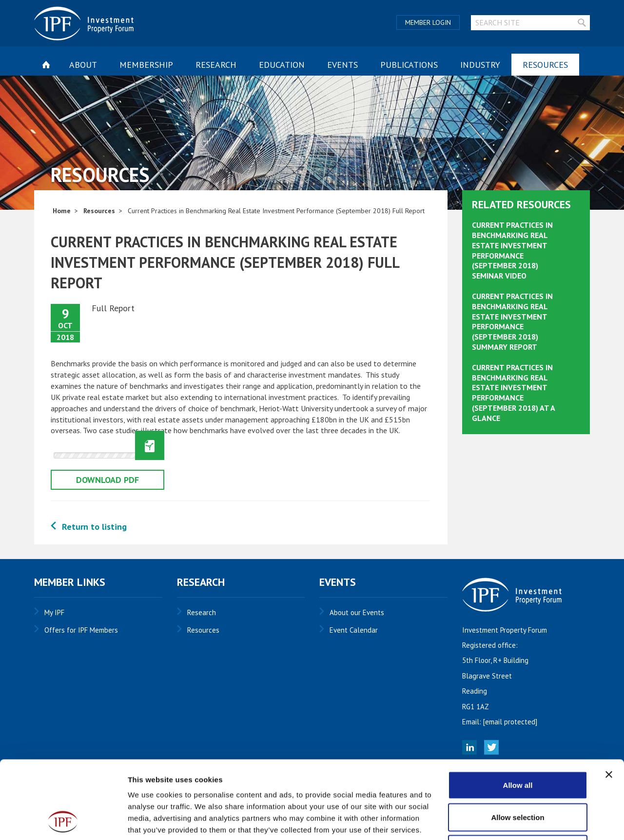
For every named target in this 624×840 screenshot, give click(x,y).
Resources (545, 65)
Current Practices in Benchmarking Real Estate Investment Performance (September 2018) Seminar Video (512, 250)
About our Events (357, 612)
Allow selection (517, 744)
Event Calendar (354, 630)
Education (282, 65)
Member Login (428, 22)
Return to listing (94, 527)
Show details (512, 821)
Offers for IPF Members (81, 630)
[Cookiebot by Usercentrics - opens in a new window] (63, 821)
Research (216, 65)
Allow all (518, 712)
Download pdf (107, 480)
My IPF (54, 612)
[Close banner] (609, 701)
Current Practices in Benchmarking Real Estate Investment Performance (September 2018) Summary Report (512, 321)
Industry (480, 65)
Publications (409, 65)
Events (342, 65)
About (83, 65)
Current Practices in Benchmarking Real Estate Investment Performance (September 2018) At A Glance (513, 393)
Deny (518, 776)
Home (62, 211)
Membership (146, 65)
